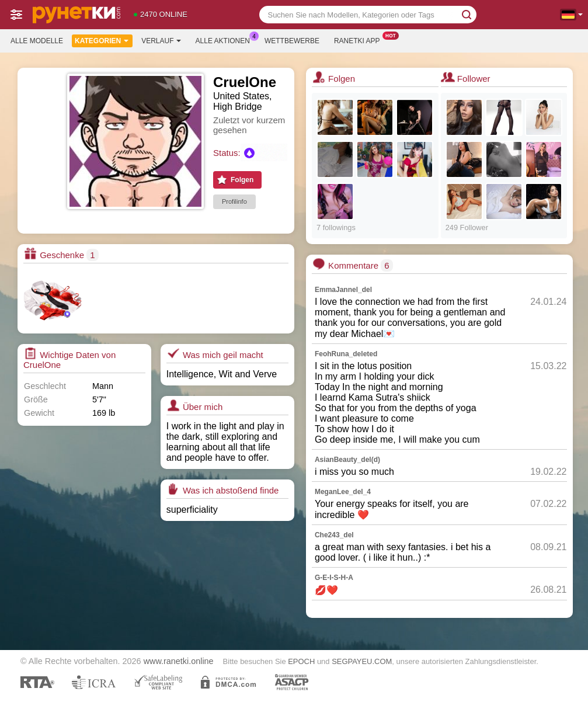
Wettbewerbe (292, 41)
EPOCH (301, 661)
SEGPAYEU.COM (362, 661)
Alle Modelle (37, 41)
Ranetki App (360, 40)
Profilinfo (234, 201)
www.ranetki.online (179, 661)
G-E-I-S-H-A (334, 578)
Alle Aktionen (226, 40)
